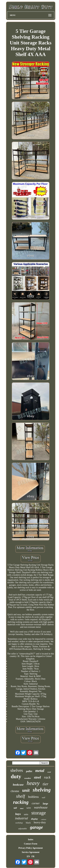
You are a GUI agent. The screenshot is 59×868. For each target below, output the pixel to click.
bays (18, 814)
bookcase (18, 785)
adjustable (22, 829)
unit (26, 790)
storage (39, 813)
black (28, 823)
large (45, 804)
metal (40, 771)
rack (47, 777)
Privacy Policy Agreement (31, 848)
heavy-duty (40, 822)
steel (37, 777)
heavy (33, 783)
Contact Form (31, 844)
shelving (42, 790)
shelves (17, 770)
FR (33, 856)
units (26, 814)
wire (29, 808)
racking (21, 802)
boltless (33, 797)
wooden (28, 778)
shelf (21, 796)
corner (36, 803)
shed (22, 808)
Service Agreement (31, 852)
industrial (22, 818)
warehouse (41, 807)
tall (15, 808)
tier (45, 784)
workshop (19, 823)
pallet (29, 771)
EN (28, 856)
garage (37, 827)
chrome (15, 791)
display (34, 819)
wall (44, 798)
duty (16, 776)
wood (49, 772)
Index (31, 840)
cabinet (44, 819)
